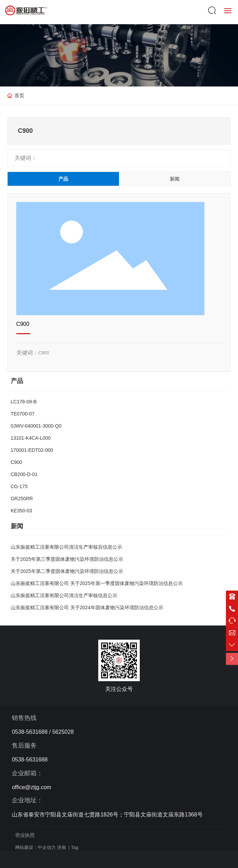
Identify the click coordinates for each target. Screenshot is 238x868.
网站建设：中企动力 (35, 847)
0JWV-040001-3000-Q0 (36, 426)
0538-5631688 (30, 760)
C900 (23, 324)
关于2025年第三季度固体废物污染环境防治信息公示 (67, 559)
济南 (62, 847)
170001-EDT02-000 (32, 450)
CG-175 (19, 486)
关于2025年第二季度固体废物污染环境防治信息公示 (67, 571)
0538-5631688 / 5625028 (43, 732)
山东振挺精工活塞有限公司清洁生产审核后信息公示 (66, 547)
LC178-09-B (24, 402)
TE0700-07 (23, 414)
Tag (75, 847)
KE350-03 (21, 511)
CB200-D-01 (24, 474)
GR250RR (22, 499)
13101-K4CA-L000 (31, 438)
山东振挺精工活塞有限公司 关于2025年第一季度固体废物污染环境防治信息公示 (97, 583)
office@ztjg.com (31, 787)
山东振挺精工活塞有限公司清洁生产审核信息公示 (64, 595)
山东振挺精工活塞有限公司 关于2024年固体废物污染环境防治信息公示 (87, 607)
